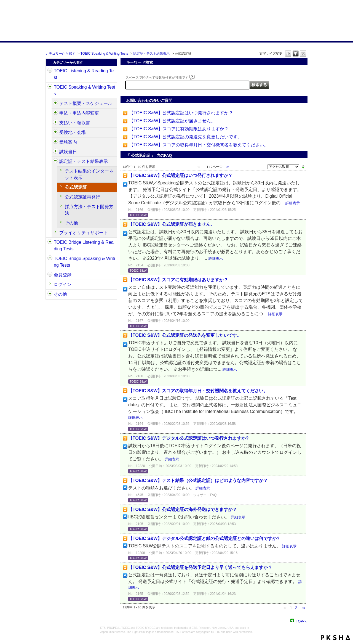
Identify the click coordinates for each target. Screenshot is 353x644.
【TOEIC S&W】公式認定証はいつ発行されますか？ (181, 113)
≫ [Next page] (304, 608)
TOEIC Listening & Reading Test (84, 74)
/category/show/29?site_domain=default (50, 275)
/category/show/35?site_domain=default (50, 294)
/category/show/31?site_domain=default (50, 71)
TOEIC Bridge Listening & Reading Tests (84, 246)
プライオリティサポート (84, 233)
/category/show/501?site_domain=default (55, 161)
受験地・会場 (73, 132)
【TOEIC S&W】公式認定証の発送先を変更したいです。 (186, 137)
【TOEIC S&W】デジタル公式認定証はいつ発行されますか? (188, 438)
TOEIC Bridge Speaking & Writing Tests (84, 262)
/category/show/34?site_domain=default (50, 259)
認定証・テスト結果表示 (151, 54)
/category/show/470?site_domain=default (55, 104)
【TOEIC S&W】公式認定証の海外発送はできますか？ (183, 509)
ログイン (63, 284)
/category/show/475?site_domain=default (55, 113)
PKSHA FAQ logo (335, 638)
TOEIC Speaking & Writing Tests (104, 54)
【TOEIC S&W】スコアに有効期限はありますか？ (179, 129)
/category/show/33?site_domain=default (50, 242)
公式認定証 (76, 187)
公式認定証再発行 (82, 197)
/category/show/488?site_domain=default (55, 132)
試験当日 (68, 152)
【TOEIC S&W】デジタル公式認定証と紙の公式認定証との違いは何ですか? (204, 538)
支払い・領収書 (75, 123)
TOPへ (301, 621)
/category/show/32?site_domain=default (50, 87)
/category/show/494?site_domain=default (55, 152)
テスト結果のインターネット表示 (89, 174)
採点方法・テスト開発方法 (89, 210)
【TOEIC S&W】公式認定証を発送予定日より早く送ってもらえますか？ (200, 567)
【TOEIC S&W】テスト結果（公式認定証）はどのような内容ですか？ (198, 480)
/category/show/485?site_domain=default (55, 123)
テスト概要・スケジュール (86, 103)
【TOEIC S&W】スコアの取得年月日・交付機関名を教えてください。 (199, 145)
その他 (71, 223)
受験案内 (68, 142)
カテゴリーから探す (60, 54)
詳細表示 (293, 203)
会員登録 (63, 275)
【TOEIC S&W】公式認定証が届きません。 (172, 121)
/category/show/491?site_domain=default (55, 142)
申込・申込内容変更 (79, 113)
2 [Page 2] (296, 608)
